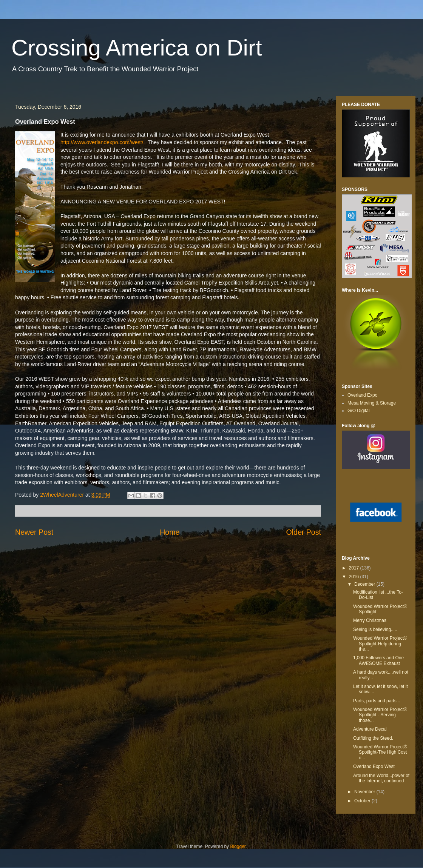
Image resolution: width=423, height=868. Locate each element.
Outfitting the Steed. (373, 738)
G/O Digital (359, 411)
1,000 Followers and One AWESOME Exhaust (378, 660)
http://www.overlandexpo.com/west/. (103, 142)
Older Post (303, 532)
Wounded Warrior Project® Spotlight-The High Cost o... (380, 752)
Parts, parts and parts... (377, 701)
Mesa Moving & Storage (372, 403)
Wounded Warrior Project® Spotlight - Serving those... (380, 715)
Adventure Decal (370, 729)
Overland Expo (362, 395)
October (363, 801)
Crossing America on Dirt (137, 48)
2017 (355, 568)
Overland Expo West (374, 766)
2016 (355, 577)
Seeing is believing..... (375, 629)
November (365, 792)
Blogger (238, 846)
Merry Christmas (370, 620)
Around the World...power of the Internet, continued (381, 778)
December (365, 584)
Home (170, 532)
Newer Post (34, 532)
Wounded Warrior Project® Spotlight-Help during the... (380, 644)
